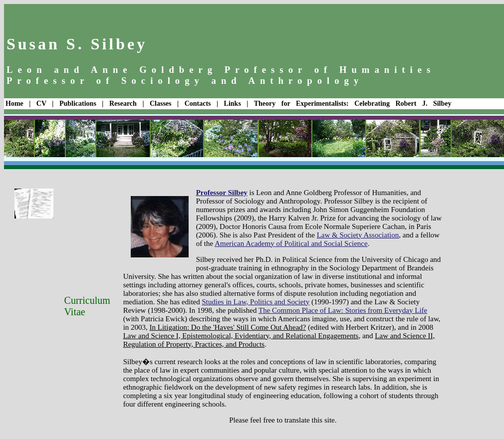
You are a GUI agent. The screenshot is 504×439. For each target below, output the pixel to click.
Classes (161, 104)
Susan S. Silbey (77, 44)
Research (123, 104)
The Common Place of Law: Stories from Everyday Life (343, 310)
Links (233, 104)
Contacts (198, 104)
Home (14, 104)
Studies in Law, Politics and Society (256, 302)
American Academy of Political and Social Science (291, 243)
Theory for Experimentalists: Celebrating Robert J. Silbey (353, 104)
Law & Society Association (358, 235)
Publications (78, 104)
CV (41, 104)
